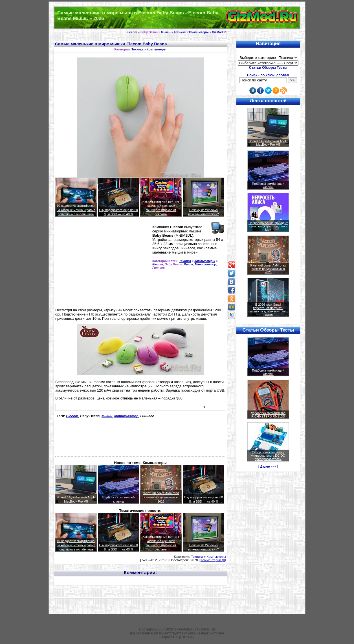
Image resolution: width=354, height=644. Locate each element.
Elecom (132, 32)
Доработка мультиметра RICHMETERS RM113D (268, 415)
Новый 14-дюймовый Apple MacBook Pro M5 (268, 143)
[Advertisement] (103, 265)
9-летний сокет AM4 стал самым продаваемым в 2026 (161, 497)
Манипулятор (205, 264)
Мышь (166, 32)
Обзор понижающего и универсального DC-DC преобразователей (268, 456)
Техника (180, 32)
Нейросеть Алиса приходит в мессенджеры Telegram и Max (268, 226)
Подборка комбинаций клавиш (268, 185)
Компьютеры (199, 32)
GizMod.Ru (220, 32)
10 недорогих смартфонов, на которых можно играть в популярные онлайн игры (76, 210)
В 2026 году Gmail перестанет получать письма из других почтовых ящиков (268, 310)
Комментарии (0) (213, 560)
